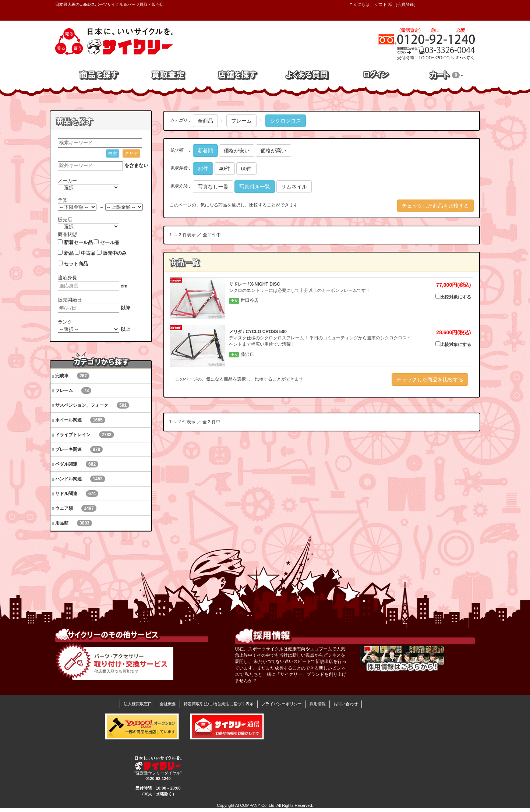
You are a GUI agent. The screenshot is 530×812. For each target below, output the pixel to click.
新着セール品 (78, 242)
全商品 (205, 121)
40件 (225, 169)
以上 (126, 329)
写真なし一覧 (213, 187)
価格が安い (237, 151)
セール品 (110, 242)
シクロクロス (286, 121)
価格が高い (273, 151)
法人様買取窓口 (138, 704)
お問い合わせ (346, 704)
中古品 (88, 253)
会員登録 (406, 4)
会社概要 (168, 704)
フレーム (241, 121)
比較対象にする (453, 297)
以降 (126, 308)
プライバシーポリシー (282, 704)
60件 (247, 169)
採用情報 (318, 704)
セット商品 (76, 264)
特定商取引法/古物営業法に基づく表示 (219, 704)
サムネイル (294, 187)
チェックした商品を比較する (435, 206)
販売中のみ (115, 253)
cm (124, 286)
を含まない (136, 165)
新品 (69, 253)
